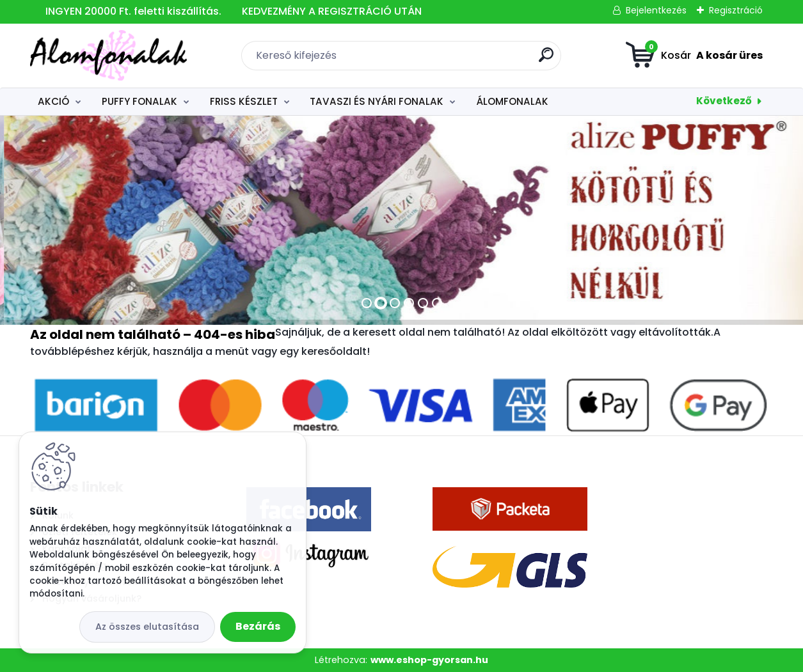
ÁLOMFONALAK (512, 101)
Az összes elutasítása (147, 627)
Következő (724, 101)
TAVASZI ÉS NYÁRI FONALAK (377, 101)
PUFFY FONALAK (139, 101)
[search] (546, 60)
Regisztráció (736, 10)
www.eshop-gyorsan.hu (429, 660)
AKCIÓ (53, 101)
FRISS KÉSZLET (244, 101)
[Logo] (108, 56)
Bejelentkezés (656, 10)
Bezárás (258, 626)
